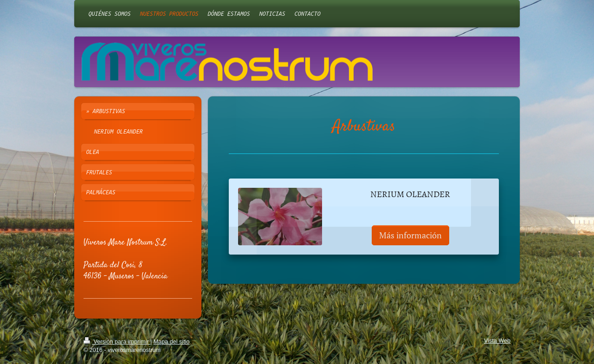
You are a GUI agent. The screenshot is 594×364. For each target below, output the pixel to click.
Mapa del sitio (172, 342)
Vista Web (497, 341)
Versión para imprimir (117, 342)
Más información (410, 235)
